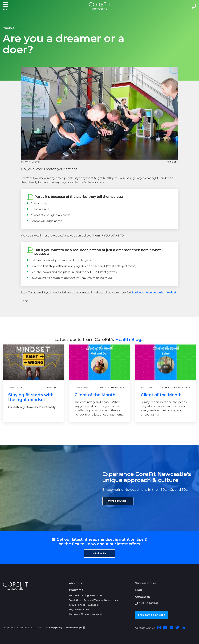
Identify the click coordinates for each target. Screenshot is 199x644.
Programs (76, 590)
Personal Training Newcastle (85, 595)
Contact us (143, 597)
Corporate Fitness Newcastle (86, 614)
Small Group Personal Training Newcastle (93, 600)
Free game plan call (152, 615)
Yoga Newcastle (78, 610)
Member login (75, 628)
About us (75, 583)
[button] (5, 6)
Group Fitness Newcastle (83, 605)
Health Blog (128, 339)
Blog (138, 590)
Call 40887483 (147, 603)
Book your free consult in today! (154, 292)
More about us (118, 501)
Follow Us (99, 553)
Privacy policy (54, 628)
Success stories (146, 583)
